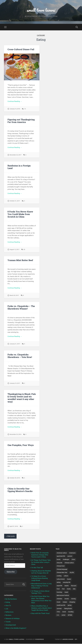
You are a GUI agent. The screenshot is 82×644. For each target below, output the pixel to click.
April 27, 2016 (14, 527)
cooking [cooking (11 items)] (59, 576)
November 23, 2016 (16, 435)
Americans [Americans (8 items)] (72, 553)
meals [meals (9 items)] (66, 593)
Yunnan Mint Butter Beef (20, 260)
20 (24, 250)
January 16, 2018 (15, 109)
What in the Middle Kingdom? (16, 628)
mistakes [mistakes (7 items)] (59, 599)
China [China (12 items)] (73, 560)
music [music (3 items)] (59, 602)
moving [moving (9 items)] (73, 599)
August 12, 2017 (15, 250)
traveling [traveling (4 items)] (71, 612)
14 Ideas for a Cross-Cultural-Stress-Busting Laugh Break (39, 578)
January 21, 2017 (15, 344)
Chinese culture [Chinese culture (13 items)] (69, 563)
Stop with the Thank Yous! (40, 614)
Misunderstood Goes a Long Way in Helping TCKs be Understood (41, 586)
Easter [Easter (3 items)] (69, 579)
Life (7, 609)
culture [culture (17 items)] (66, 576)
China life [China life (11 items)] (59, 563)
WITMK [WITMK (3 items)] (70, 615)
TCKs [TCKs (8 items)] (58, 612)
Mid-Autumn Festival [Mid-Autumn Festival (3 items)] (63, 596)
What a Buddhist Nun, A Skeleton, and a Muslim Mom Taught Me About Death (42, 608)
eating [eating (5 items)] (59, 583)
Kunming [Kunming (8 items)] (59, 593)
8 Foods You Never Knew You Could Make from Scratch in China (20, 214)
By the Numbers (11, 599)
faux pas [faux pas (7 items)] (74, 586)
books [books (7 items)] (59, 560)
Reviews (8, 615)
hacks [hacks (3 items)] (69, 589)
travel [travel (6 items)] (64, 612)
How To (8, 606)
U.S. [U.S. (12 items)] (58, 615)
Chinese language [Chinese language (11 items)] (62, 570)
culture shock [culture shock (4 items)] (61, 579)
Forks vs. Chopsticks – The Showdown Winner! (21, 308)
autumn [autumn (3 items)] (70, 556)
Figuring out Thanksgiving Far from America (21, 121)
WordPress (40, 640)
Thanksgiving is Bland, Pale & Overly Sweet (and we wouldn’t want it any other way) (22, 398)
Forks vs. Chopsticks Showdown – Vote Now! (20, 356)
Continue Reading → (15, 101)
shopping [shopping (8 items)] (72, 602)
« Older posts (10, 536)
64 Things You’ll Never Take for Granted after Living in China (41, 562)
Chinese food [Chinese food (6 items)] (61, 566)
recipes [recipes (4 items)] (65, 602)
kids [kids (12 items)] (74, 589)
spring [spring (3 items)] (70, 606)
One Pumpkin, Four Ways (21, 445)
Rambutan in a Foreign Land (19, 167)
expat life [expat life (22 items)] (59, 586)
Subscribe (11, 572)
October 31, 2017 (15, 201)
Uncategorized (11, 625)
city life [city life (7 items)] (72, 573)
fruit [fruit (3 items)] (63, 589)
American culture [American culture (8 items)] (62, 553)
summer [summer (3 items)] (59, 609)
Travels (8, 622)
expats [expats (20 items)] (67, 586)
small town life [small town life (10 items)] (61, 606)
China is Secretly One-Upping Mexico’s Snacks (20, 490)
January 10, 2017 (15, 383)
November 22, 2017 (16, 155)
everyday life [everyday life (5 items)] (67, 583)
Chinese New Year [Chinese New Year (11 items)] (62, 573)
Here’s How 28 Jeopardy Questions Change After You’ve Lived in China (40, 555)
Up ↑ (76, 640)
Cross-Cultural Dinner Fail (21, 49)
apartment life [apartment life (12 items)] (61, 556)
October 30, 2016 (15, 478)
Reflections (9, 612)
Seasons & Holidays (13, 619)
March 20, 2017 (14, 296)
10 (25, 109)
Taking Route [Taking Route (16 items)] (68, 609)
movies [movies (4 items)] (67, 599)
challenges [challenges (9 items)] (66, 560)
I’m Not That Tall (37, 568)
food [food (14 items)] (58, 589)
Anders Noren (68, 640)
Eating (8, 602)
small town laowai (41, 10)
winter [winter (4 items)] (64, 615)
